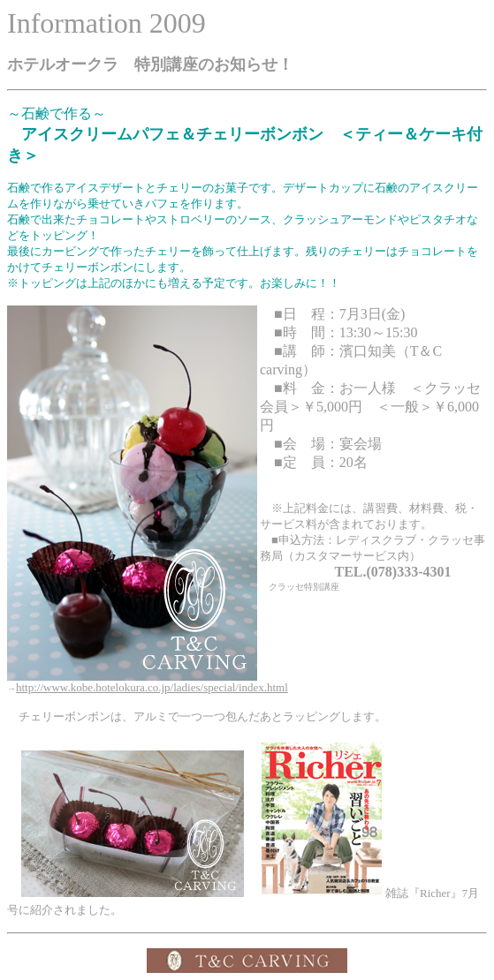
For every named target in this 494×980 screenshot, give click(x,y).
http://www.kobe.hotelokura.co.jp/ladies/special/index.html (152, 687)
